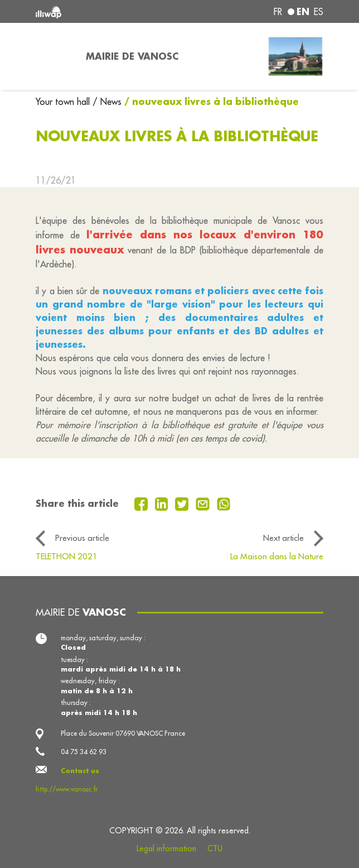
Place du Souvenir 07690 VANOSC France (123, 733)
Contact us (80, 771)
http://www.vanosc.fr (67, 789)
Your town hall (64, 102)
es (319, 12)
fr (278, 12)
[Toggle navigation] (54, 56)
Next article (283, 538)
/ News (107, 102)
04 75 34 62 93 (84, 752)
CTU (215, 848)
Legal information (166, 848)
